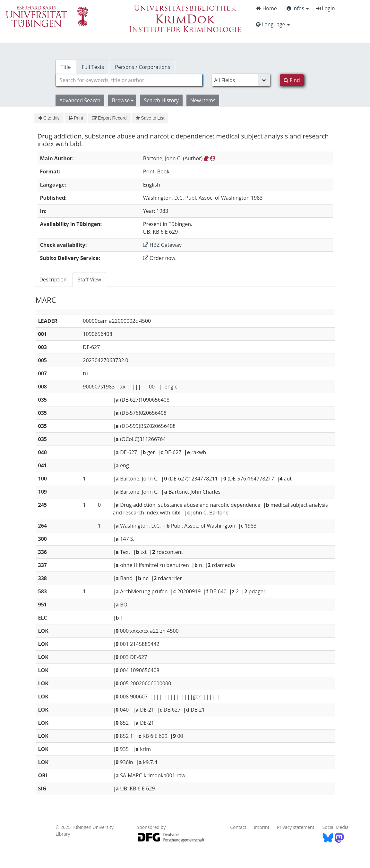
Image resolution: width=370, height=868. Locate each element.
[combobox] (129, 80)
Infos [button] (298, 8)
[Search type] (241, 80)
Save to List (150, 118)
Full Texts (93, 67)
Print (76, 118)
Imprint (262, 827)
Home (266, 8)
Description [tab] (53, 280)
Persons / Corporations (142, 67)
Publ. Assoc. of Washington (217, 198)
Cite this (49, 118)
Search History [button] (161, 100)
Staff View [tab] (89, 280)
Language (273, 24)
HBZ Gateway (162, 245)
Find (292, 80)
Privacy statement (296, 827)
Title (66, 67)
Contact (238, 827)
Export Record (109, 118)
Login (326, 8)
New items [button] (203, 100)
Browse (123, 100)
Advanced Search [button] (80, 100)
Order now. (160, 258)
